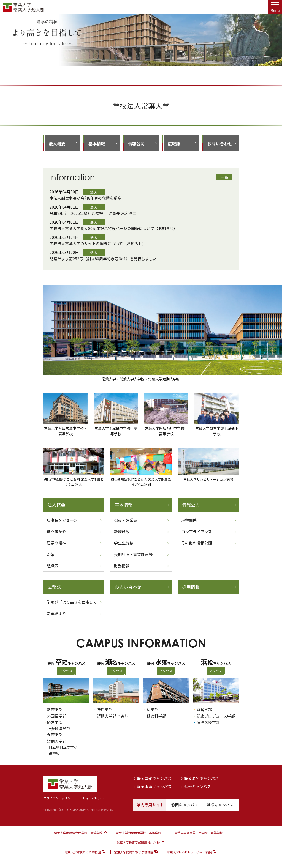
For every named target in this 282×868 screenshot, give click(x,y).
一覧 (224, 177)
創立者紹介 (56, 532)
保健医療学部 (208, 722)
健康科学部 (156, 716)
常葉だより (56, 614)
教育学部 (55, 710)
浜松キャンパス (197, 785)
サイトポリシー (93, 796)
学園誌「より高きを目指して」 (74, 602)
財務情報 (122, 566)
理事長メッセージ (62, 520)
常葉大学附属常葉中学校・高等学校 (78, 831)
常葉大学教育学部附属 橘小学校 (138, 841)
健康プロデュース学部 (216, 716)
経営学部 (55, 722)
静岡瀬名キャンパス (201, 777)
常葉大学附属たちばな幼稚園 (134, 850)
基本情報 (97, 143)
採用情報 (191, 587)
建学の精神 (56, 543)
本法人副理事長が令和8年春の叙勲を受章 (85, 198)
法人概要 (57, 143)
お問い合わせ (220, 143)
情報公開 (136, 143)
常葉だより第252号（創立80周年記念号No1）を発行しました (103, 259)
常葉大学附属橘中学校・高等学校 (138, 831)
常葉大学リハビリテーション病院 (189, 850)
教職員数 (122, 532)
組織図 (53, 566)
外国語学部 (57, 716)
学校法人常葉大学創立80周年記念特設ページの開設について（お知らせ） (113, 228)
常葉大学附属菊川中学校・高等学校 (199, 831)
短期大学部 (57, 740)
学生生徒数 (124, 543)
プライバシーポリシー (58, 796)
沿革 (51, 554)
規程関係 (189, 520)
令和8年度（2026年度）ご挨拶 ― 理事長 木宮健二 (93, 213)
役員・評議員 (126, 520)
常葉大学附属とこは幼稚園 (83, 850)
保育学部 (55, 734)
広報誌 (174, 143)
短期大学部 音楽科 (113, 716)
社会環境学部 (59, 728)
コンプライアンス (196, 532)
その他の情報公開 (197, 543)
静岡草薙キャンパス (154, 777)
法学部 (153, 710)
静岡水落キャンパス (154, 785)
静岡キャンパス (185, 803)
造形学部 (105, 710)
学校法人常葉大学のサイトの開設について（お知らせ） (98, 243)
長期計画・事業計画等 (133, 554)
